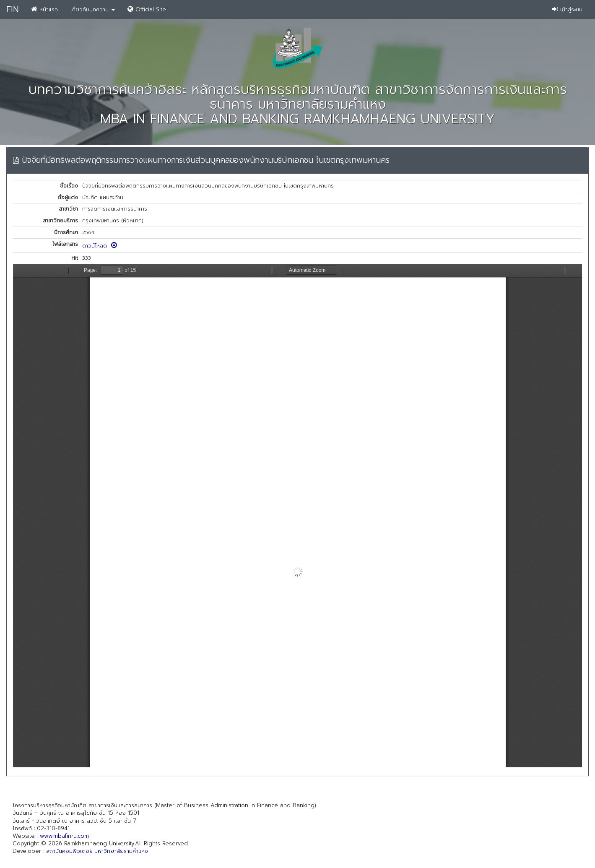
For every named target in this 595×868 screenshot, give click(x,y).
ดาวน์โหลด (100, 246)
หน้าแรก (44, 9)
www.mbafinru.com (64, 836)
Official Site (147, 9)
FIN (12, 9)
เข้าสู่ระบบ (567, 9)
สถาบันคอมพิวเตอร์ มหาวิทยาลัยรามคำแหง (97, 851)
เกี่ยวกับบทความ (93, 9)
